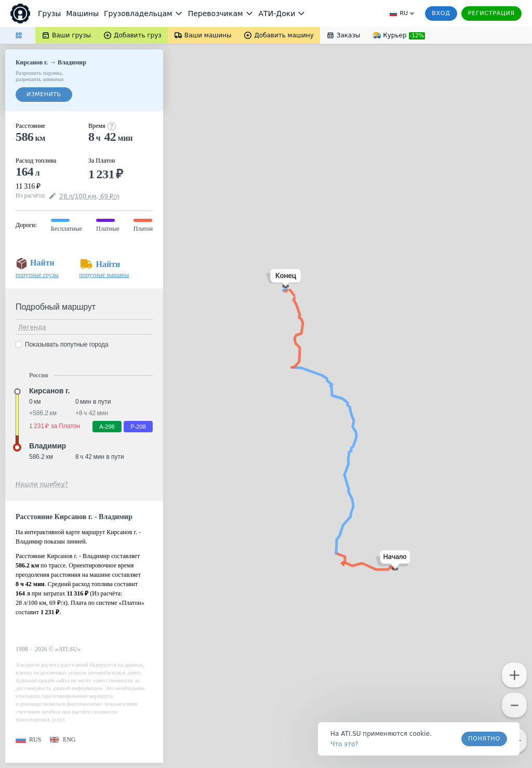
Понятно (484, 739)
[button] (393, 560)
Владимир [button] (48, 446)
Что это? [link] (344, 744)
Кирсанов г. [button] (49, 391)
